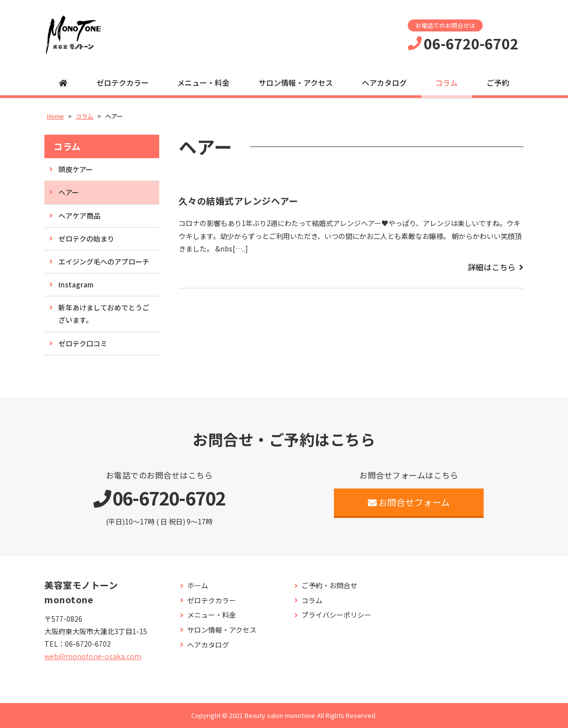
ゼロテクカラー (123, 83)
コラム (446, 83)
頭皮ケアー (76, 169)
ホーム (198, 586)
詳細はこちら (492, 267)
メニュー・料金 (203, 83)
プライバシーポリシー (336, 615)
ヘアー (69, 192)
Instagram (76, 284)
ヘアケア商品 (79, 216)
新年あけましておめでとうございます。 (104, 314)
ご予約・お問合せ (329, 586)
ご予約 (498, 83)
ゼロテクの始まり (86, 239)
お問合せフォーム (409, 502)
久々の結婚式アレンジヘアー (239, 201)
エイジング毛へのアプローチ (104, 261)
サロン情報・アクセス (296, 83)
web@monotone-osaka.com (93, 656)
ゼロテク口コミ (83, 343)
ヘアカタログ (384, 83)
